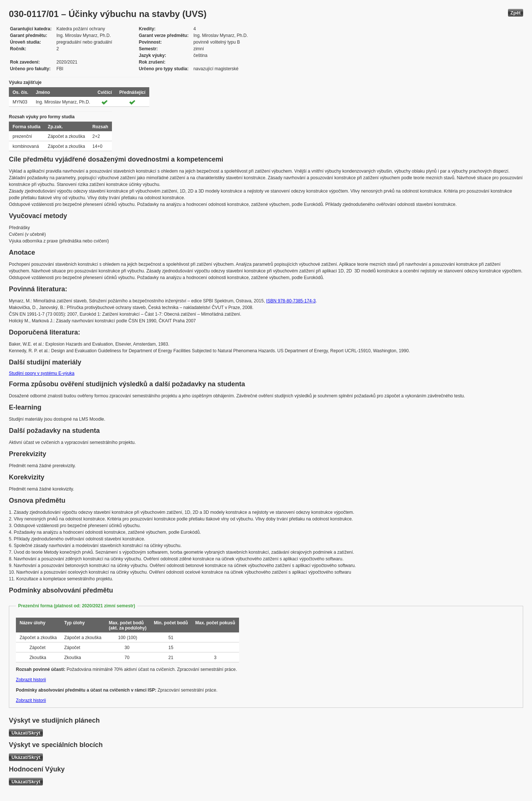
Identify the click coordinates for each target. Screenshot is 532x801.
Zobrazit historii (31, 680)
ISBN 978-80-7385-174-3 (291, 301)
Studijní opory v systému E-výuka (42, 373)
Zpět (516, 13)
